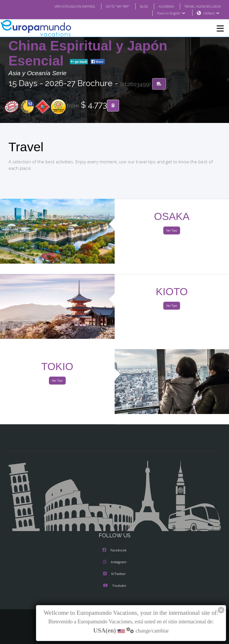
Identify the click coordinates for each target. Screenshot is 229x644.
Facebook (114, 551)
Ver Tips (172, 231)
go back (79, 62)
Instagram (115, 562)
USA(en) (211, 13)
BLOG (138, 6)
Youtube (114, 586)
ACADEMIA (161, 6)
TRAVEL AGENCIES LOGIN (200, 6)
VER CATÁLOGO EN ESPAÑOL (63, 6)
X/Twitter (114, 574)
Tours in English (171, 13)
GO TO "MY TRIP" (110, 6)
